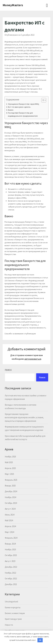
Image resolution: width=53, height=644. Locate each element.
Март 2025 (9, 474)
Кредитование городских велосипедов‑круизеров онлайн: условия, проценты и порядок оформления (24, 417)
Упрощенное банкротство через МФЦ (23, 104)
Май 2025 (9, 462)
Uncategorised (11, 602)
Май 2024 (9, 520)
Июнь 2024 (10, 515)
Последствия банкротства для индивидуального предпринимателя (23, 114)
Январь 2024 (10, 544)
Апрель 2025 (10, 468)
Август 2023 (10, 561)
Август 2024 (10, 509)
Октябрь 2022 (11, 579)
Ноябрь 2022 (10, 573)
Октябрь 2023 (11, 555)
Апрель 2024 (10, 526)
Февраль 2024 (11, 538)
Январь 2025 (10, 486)
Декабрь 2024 (11, 491)
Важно (11, 110)
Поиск (8, 370)
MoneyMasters (13, 5)
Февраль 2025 (11, 480)
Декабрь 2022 (11, 567)
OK (40, 640)
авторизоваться (33, 359)
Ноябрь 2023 (10, 549)
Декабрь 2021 (11, 584)
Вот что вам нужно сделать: (19, 107)
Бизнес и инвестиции (15, 613)
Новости (9, 625)
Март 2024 (9, 532)
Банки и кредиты (13, 607)
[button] (42, 100)
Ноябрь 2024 (10, 497)
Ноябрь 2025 (10, 457)
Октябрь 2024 (11, 503)
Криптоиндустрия (13, 619)
